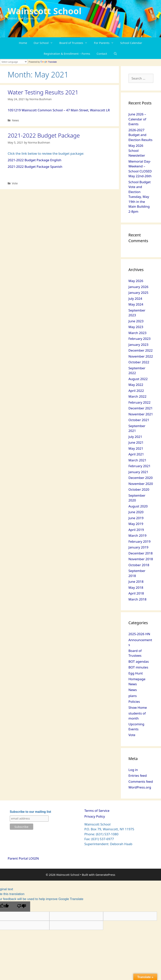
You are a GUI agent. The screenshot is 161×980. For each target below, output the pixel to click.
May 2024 (136, 304)
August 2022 (138, 379)
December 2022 (141, 350)
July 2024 (135, 299)
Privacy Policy (95, 816)
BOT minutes (138, 667)
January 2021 (139, 472)
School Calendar (131, 43)
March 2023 (138, 333)
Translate (49, 62)
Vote (15, 183)
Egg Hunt (136, 673)
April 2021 (136, 454)
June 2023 (136, 321)
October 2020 (139, 489)
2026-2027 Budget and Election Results (141, 135)
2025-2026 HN (139, 634)
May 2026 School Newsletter (137, 150)
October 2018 (139, 565)
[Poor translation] (22, 907)
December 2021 (141, 408)
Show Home (138, 707)
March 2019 (138, 535)
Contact (102, 54)
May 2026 (136, 281)
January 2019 (139, 547)
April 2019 (136, 530)
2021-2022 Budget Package (44, 135)
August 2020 (138, 506)
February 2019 (140, 541)
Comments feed (141, 781)
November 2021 (141, 414)
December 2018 (141, 553)
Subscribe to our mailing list (30, 812)
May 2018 (136, 587)
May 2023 (136, 327)
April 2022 (136, 391)
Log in (133, 770)
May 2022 (136, 385)
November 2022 (141, 356)
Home (23, 43)
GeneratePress (105, 875)
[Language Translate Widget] (14, 62)
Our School (45, 43)
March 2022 (138, 396)
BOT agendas (139, 661)
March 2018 (138, 599)
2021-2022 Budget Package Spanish (35, 167)
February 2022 (140, 402)
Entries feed (138, 776)
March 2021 (138, 460)
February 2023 (140, 339)
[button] (52, 43)
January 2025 (139, 293)
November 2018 (141, 559)
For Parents (105, 43)
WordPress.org (140, 787)
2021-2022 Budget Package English (34, 160)
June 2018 (136, 582)
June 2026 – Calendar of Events (137, 119)
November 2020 (141, 484)
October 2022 (139, 362)
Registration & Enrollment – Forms (67, 54)
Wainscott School (45, 11)
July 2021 (135, 437)
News (15, 120)
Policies (134, 702)
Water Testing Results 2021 (43, 92)
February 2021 (140, 466)
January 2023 (139, 345)
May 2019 (136, 524)
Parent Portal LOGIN (23, 858)
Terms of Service (97, 811)
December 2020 (141, 478)
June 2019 (136, 518)
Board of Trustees (75, 43)
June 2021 (136, 442)
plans (133, 696)
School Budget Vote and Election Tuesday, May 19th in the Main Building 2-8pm (140, 197)
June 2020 (136, 512)
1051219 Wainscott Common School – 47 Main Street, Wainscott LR (59, 110)
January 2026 (139, 287)
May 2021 (136, 448)
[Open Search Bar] (115, 54)
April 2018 (136, 593)
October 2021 (139, 420)
